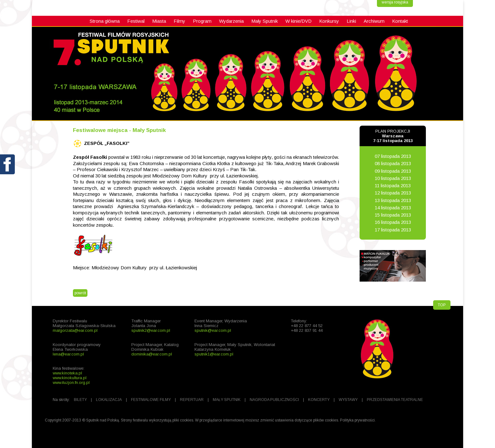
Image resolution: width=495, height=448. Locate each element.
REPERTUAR (192, 400)
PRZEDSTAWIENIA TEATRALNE (395, 400)
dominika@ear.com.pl (152, 354)
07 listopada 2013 (393, 156)
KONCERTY (319, 400)
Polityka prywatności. (358, 420)
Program (202, 21)
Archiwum (374, 21)
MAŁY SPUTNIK (227, 400)
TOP (442, 305)
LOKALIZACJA (109, 400)
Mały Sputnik (265, 21)
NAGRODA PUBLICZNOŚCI (274, 400)
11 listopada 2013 (393, 185)
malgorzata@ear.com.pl (75, 330)
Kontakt (400, 21)
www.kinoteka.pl (67, 373)
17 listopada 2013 (393, 230)
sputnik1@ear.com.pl (214, 354)
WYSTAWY (348, 400)
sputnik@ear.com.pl (213, 330)
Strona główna (105, 21)
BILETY (80, 400)
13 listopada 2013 (393, 200)
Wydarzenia (231, 21)
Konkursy (329, 21)
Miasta (159, 21)
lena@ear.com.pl (68, 354)
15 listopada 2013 (393, 215)
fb (8, 179)
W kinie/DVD (298, 21)
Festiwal (136, 21)
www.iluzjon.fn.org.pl (71, 382)
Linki (351, 21)
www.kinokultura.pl (70, 378)
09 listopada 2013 (393, 171)
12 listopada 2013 (393, 193)
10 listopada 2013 (393, 178)
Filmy (179, 21)
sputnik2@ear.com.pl (151, 330)
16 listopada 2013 (393, 222)
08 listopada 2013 (393, 163)
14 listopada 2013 (393, 208)
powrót (80, 293)
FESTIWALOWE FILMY (151, 400)
